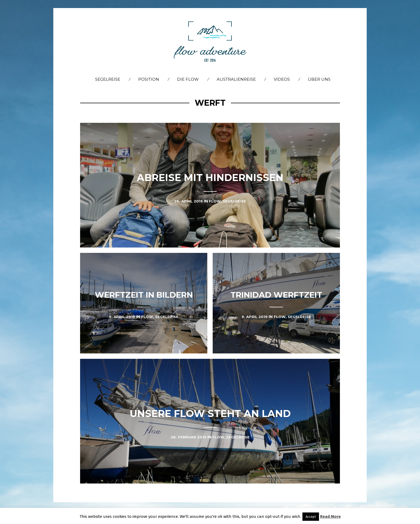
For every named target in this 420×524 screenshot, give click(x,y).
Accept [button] (311, 517)
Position (149, 79)
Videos (282, 79)
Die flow (188, 79)
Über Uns (319, 79)
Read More (330, 516)
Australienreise (236, 79)
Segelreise (108, 79)
